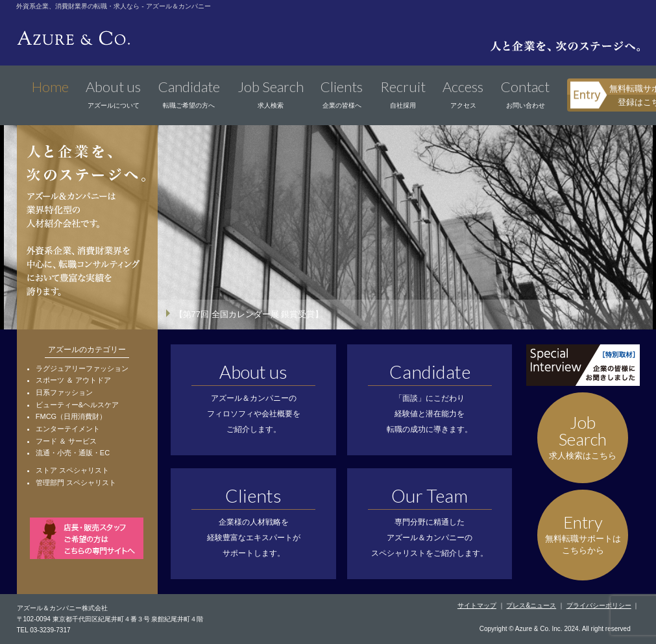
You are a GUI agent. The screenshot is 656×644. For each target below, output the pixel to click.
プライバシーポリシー (599, 605)
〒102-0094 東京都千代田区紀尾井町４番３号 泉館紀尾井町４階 (110, 619)
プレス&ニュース (531, 605)
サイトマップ (477, 605)
